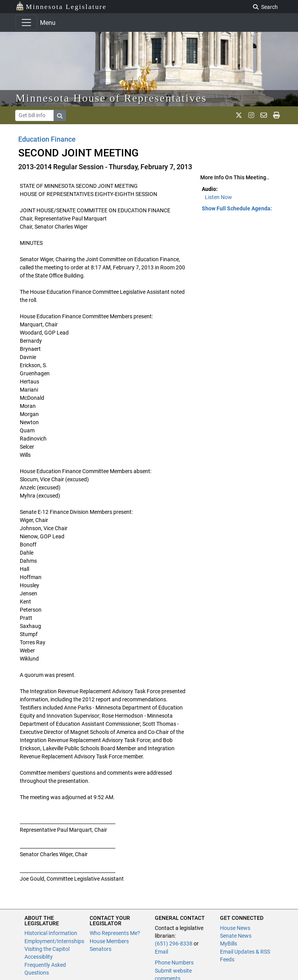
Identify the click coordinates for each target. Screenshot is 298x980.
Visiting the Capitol (47, 949)
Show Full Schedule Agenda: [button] (237, 208)
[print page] (276, 115)
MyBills (229, 944)
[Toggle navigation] (26, 23)
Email (161, 952)
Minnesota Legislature (61, 6)
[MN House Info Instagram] (251, 115)
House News (235, 928)
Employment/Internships (54, 941)
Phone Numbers (174, 963)
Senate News (236, 936)
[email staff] (264, 115)
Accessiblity (39, 957)
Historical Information (51, 933)
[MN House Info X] (239, 115)
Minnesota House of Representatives (111, 98)
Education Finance (47, 139)
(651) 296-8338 (174, 944)
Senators (100, 949)
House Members (109, 941)
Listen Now (218, 197)
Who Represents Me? (115, 933)
